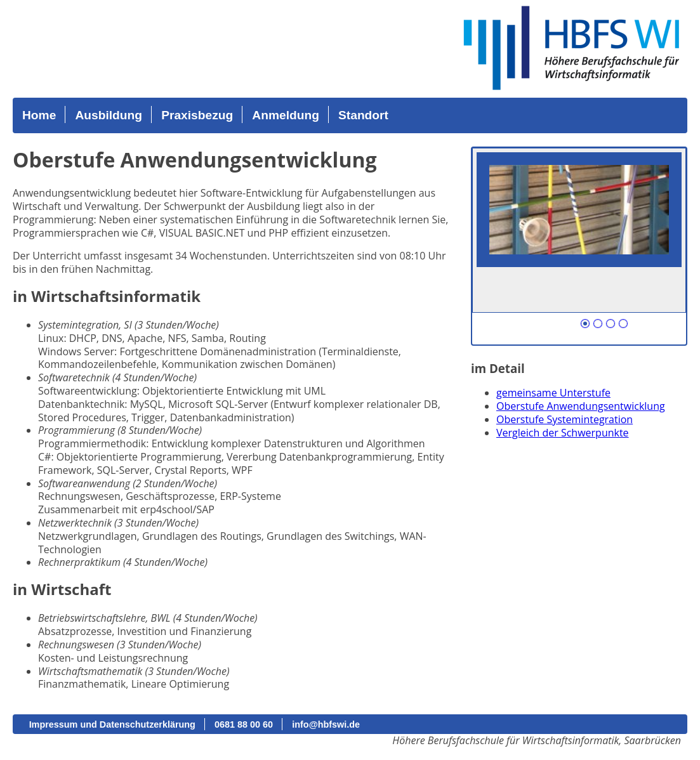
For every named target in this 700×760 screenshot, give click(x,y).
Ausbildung (109, 115)
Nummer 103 (611, 324)
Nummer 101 (585, 324)
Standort (363, 115)
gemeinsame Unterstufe (553, 393)
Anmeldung (286, 115)
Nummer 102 (598, 324)
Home (39, 115)
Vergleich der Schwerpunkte (563, 433)
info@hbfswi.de (326, 724)
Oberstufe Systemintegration (565, 419)
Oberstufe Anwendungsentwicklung (581, 406)
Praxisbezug (197, 115)
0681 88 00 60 (244, 724)
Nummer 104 (623, 324)
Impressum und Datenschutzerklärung (112, 724)
